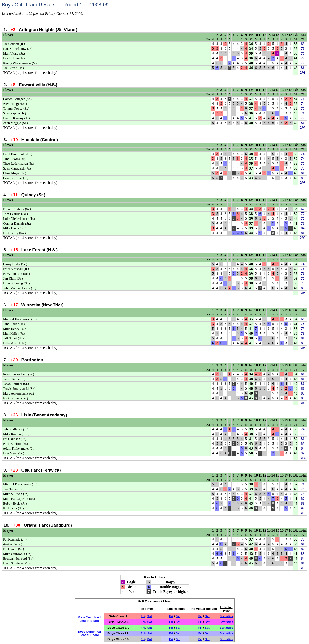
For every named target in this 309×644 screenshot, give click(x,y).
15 (277, 35)
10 (256, 35)
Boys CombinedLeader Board (89, 633)
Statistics (226, 616)
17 (286, 35)
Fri (143, 616)
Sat (150, 616)
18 (290, 35)
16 (282, 35)
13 (269, 35)
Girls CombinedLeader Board (89, 619)
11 (260, 35)
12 (264, 35)
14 (273, 35)
